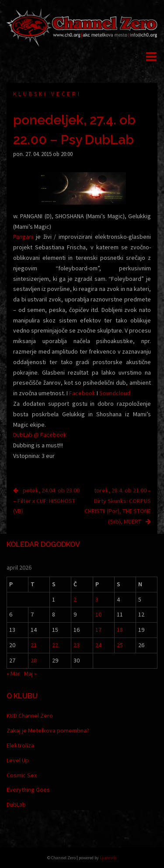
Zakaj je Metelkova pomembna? (48, 730)
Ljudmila (108, 858)
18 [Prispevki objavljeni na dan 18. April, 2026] (120, 630)
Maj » (30, 673)
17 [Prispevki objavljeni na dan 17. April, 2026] (98, 630)
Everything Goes (28, 790)
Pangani (23, 237)
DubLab (16, 804)
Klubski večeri (47, 94)
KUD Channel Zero (30, 716)
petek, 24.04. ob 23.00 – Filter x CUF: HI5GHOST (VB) (46, 501)
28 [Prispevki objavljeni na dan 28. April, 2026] (34, 660)
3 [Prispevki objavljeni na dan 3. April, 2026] (97, 599)
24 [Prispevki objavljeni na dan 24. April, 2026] (98, 645)
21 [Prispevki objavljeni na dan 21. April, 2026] (34, 645)
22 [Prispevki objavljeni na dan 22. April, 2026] (55, 645)
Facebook (82, 393)
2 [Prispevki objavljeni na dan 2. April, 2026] (75, 599)
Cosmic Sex (22, 775)
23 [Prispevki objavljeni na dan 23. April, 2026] (77, 645)
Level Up (18, 760)
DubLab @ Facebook (40, 435)
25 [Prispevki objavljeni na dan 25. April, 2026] (120, 645)
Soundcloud (115, 393)
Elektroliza (20, 745)
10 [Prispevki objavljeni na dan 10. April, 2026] (98, 614)
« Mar (13, 673)
